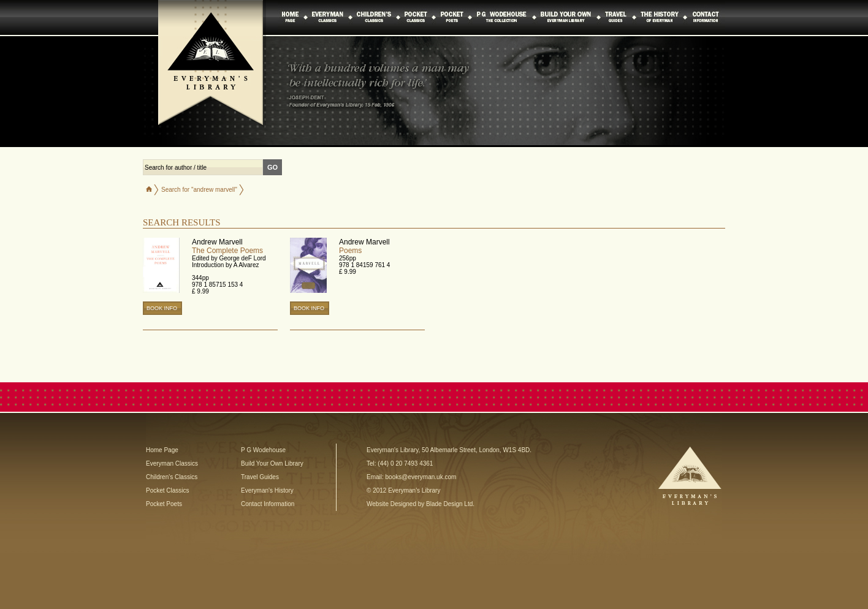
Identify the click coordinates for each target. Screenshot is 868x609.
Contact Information (268, 504)
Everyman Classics (172, 463)
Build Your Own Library (272, 463)
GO (272, 167)
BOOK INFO (162, 308)
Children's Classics (172, 477)
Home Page (162, 450)
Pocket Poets (164, 504)
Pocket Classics (168, 490)
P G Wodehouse (263, 450)
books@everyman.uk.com (421, 477)
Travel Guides (260, 477)
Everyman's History (267, 490)
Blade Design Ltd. (450, 504)
